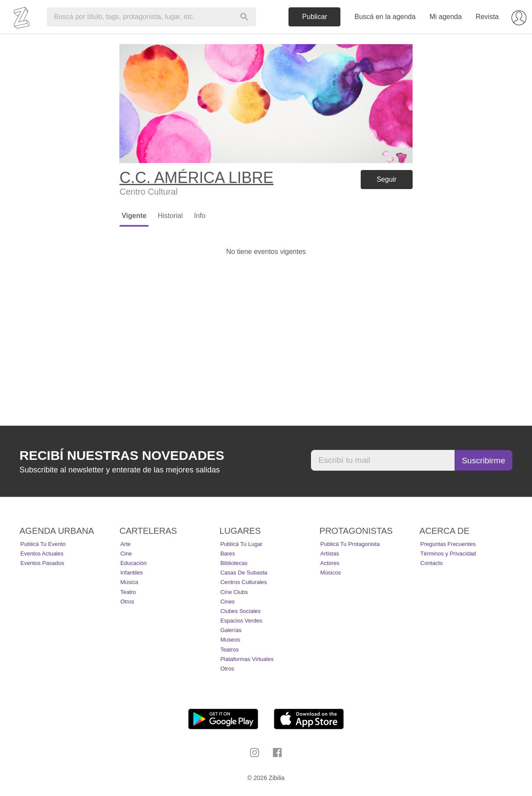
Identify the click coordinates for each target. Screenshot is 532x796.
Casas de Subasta (244, 573)
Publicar (315, 17)
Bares (228, 554)
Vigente (134, 216)
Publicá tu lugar (241, 544)
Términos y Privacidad (448, 554)
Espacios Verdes (241, 621)
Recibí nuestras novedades (122, 455)
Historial (170, 216)
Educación (133, 563)
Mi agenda (446, 17)
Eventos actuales (42, 554)
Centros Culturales (244, 582)
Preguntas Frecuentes (448, 544)
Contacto (432, 563)
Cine (126, 554)
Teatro (128, 592)
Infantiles (131, 573)
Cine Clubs (234, 592)
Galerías (231, 630)
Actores (330, 563)
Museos (230, 640)
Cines (227, 602)
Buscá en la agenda (385, 17)
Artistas (330, 554)
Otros (127, 602)
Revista (487, 17)
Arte (125, 544)
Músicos (331, 573)
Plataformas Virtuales (247, 659)
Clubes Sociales (240, 611)
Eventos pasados (42, 563)
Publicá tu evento (43, 544)
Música (129, 582)
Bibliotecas (234, 563)
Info (200, 216)
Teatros (229, 650)
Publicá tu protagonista (350, 544)
